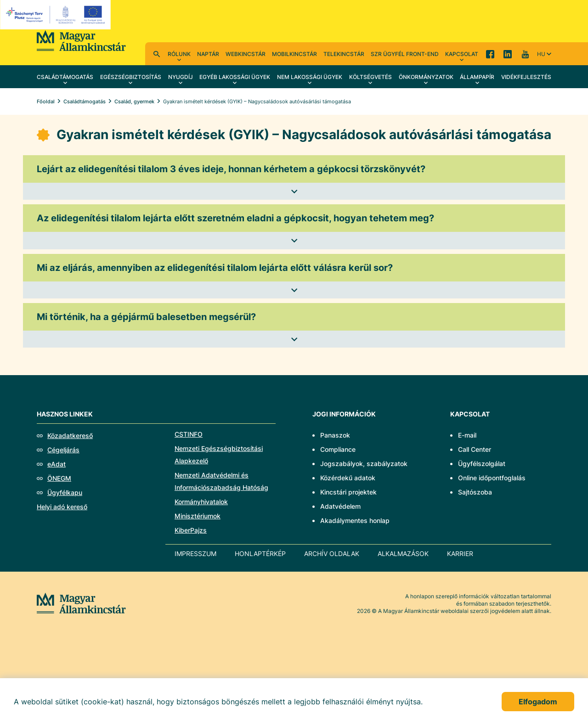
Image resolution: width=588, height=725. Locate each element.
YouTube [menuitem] (525, 54)
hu (541, 54)
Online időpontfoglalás (492, 478)
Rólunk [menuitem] (179, 54)
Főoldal (46, 101)
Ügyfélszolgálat (482, 464)
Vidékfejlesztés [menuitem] (526, 77)
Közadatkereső (70, 436)
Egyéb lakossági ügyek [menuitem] (235, 77)
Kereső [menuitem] (157, 54)
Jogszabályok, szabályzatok (364, 464)
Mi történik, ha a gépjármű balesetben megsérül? (146, 317)
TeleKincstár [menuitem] (344, 54)
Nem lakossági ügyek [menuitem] (310, 77)
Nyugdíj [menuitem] (181, 77)
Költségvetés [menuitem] (370, 77)
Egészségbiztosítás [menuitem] (131, 77)
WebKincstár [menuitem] (246, 54)
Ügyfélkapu (65, 492)
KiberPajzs (191, 530)
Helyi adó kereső (62, 507)
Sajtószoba (475, 492)
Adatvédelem (340, 506)
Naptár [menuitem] (208, 54)
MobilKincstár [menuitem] (294, 54)
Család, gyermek (134, 101)
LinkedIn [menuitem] (508, 54)
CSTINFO (189, 434)
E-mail (467, 435)
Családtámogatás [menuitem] (65, 77)
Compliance (338, 449)
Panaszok (335, 435)
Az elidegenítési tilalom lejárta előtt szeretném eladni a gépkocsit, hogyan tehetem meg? (235, 218)
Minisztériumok (198, 516)
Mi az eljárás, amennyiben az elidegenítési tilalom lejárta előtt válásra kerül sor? (215, 268)
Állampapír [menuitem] (477, 77)
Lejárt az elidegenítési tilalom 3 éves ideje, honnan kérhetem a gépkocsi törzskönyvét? (231, 169)
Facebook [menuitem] (490, 54)
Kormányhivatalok (201, 502)
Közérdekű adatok (348, 478)
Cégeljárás (63, 450)
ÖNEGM (59, 478)
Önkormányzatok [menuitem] (426, 77)
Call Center (475, 449)
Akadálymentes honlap (355, 520)
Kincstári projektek (348, 492)
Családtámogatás (85, 101)
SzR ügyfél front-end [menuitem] (405, 54)
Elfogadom (538, 702)
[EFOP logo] (57, 15)
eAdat (57, 464)
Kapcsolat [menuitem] (462, 54)
